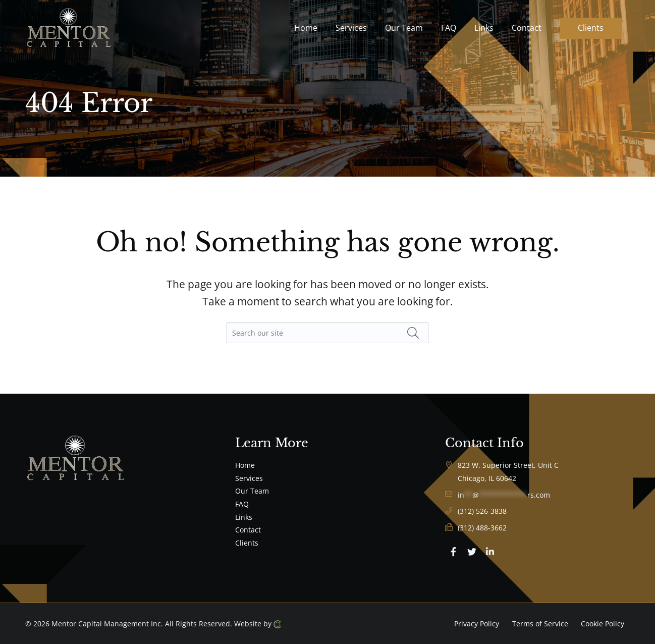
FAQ (242, 504)
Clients (247, 543)
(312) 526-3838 (482, 511)
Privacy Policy (477, 624)
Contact (248, 530)
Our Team (252, 491)
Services (249, 478)
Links (244, 517)
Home (245, 465)
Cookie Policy (603, 624)
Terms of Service (540, 624)
